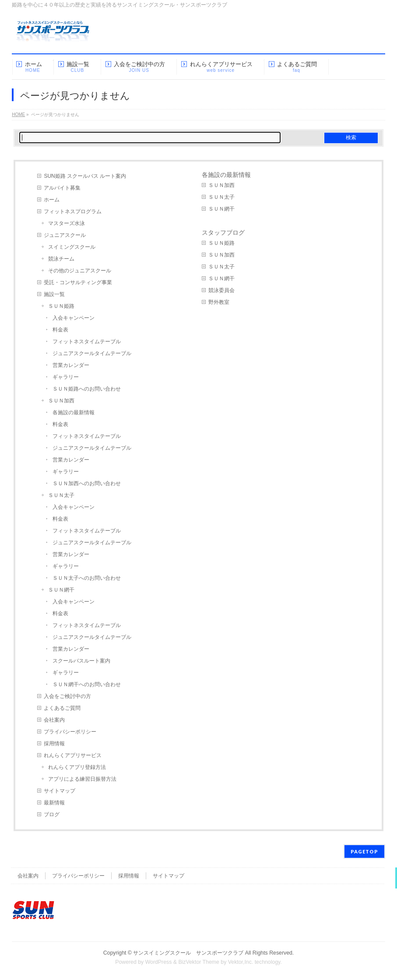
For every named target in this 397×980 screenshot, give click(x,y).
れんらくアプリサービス (73, 755)
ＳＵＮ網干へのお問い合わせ (87, 684)
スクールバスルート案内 (81, 661)
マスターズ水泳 (67, 223)
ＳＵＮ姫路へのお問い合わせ (87, 389)
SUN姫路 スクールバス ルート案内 (85, 176)
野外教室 (219, 302)
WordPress (159, 962)
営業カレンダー (71, 365)
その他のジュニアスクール (80, 271)
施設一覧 (54, 294)
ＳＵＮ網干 (61, 590)
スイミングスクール (72, 247)
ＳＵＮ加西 (61, 401)
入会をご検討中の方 (67, 696)
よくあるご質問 (62, 708)
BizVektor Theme (199, 962)
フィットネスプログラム (73, 212)
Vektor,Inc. (241, 962)
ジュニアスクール (65, 235)
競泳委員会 (221, 290)
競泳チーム (61, 259)
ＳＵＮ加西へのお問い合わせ (87, 483)
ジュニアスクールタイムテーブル (92, 353)
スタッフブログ (223, 233)
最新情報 (54, 803)
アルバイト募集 (62, 188)
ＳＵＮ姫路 (61, 306)
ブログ (52, 814)
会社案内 (54, 720)
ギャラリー (66, 377)
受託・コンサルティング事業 (78, 282)
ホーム (52, 200)
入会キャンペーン (74, 318)
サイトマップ (60, 791)
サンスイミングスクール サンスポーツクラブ (188, 953)
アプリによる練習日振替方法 (82, 779)
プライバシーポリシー (70, 732)
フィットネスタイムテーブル (87, 342)
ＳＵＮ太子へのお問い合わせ (87, 578)
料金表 (60, 330)
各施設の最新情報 (74, 412)
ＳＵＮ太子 (61, 495)
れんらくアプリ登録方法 (77, 767)
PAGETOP (364, 851)
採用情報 (54, 744)
